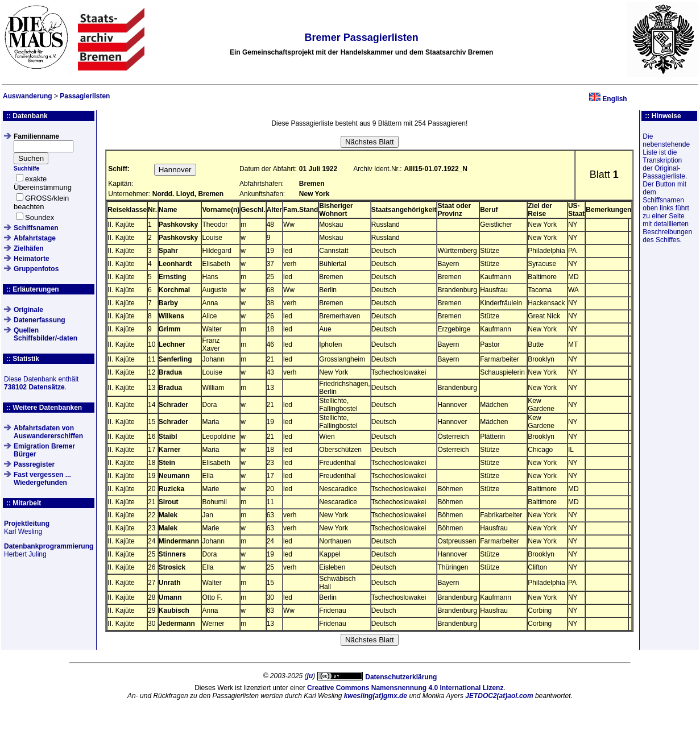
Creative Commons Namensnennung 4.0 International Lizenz (405, 688)
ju (310, 676)
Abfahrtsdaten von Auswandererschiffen (48, 432)
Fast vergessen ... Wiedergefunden (42, 479)
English (614, 99)
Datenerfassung (40, 320)
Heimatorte (32, 259)
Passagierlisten (85, 96)
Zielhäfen (29, 248)
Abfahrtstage (35, 238)
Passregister (34, 464)
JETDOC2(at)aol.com (499, 696)
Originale (28, 310)
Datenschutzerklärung (401, 677)
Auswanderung (28, 96)
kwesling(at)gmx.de (376, 696)
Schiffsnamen (36, 228)
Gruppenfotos (36, 269)
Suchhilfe (26, 169)
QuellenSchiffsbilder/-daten (45, 334)
